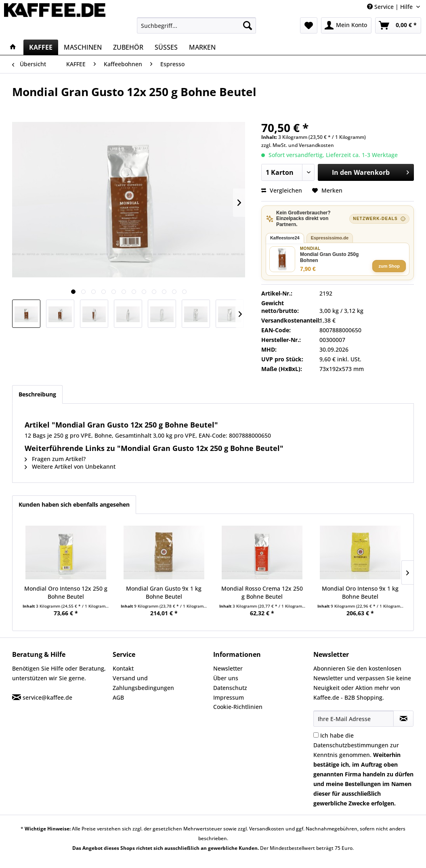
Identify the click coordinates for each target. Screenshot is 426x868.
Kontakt (123, 668)
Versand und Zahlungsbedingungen (143, 683)
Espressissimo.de (330, 238)
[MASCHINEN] (83, 47)
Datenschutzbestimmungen (351, 745)
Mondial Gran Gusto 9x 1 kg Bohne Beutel (164, 592)
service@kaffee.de (47, 697)
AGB (118, 697)
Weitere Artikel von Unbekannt (70, 466)
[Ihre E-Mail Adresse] (354, 719)
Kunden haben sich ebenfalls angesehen (74, 504)
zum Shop (389, 266)
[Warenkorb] (398, 25)
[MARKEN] (202, 47)
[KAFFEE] (41, 47)
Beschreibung (37, 394)
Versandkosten (316, 145)
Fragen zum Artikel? (55, 459)
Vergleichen (282, 190)
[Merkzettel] (309, 25)
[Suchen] (248, 25)
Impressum (229, 697)
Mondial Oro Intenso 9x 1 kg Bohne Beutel (360, 592)
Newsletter (228, 668)
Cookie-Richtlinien (238, 707)
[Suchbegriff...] (196, 25)
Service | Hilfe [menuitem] (391, 7)
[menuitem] (196, 25)
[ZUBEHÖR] (128, 47)
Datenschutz (230, 688)
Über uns (226, 678)
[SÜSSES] (166, 47)
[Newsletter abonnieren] (403, 719)
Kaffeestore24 (285, 238)
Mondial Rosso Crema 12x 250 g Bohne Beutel (262, 592)
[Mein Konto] (346, 25)
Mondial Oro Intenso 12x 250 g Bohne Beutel (66, 592)
